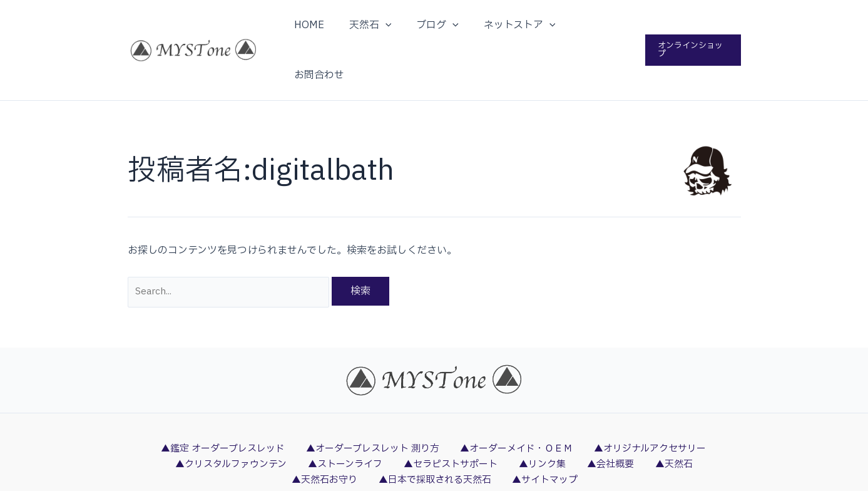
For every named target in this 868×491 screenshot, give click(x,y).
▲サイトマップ (502, 435)
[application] (390, 25)
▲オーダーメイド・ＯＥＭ (514, 402)
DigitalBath (513, 482)
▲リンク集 (503, 418)
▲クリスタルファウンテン (209, 418)
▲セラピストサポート (418, 418)
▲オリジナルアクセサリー (644, 402)
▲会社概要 (563, 418)
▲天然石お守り (683, 418)
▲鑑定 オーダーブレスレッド (226, 402)
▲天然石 (618, 418)
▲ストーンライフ (318, 418)
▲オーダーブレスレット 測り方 (373, 402)
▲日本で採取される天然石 (397, 435)
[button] (692, 25)
